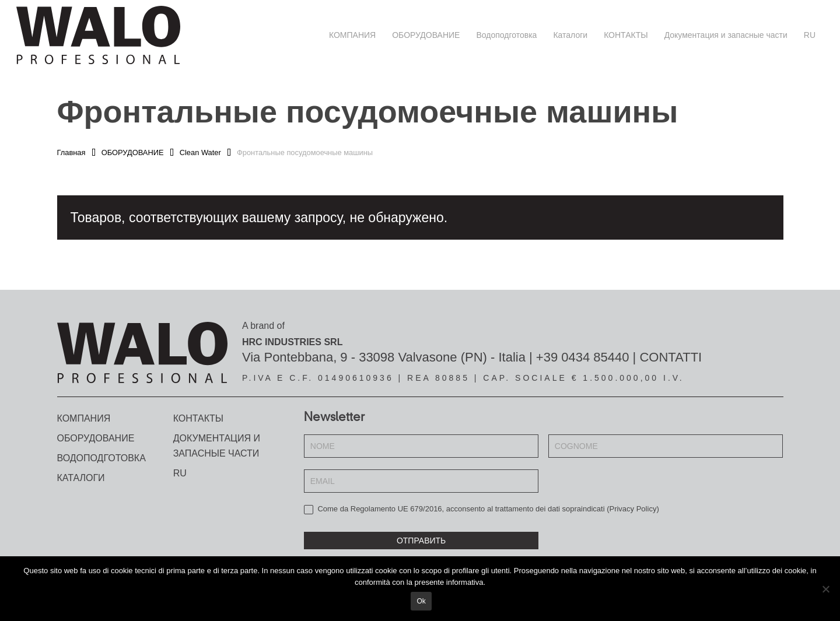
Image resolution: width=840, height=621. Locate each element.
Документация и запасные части (217, 446)
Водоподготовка (101, 458)
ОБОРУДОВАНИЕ (133, 152)
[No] (825, 590)
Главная (71, 152)
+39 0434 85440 (583, 357)
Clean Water (200, 152)
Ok (423, 603)
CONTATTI (671, 357)
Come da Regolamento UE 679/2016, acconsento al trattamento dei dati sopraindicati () (482, 509)
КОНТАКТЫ (198, 418)
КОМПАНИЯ (84, 418)
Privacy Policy (633, 509)
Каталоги (81, 478)
